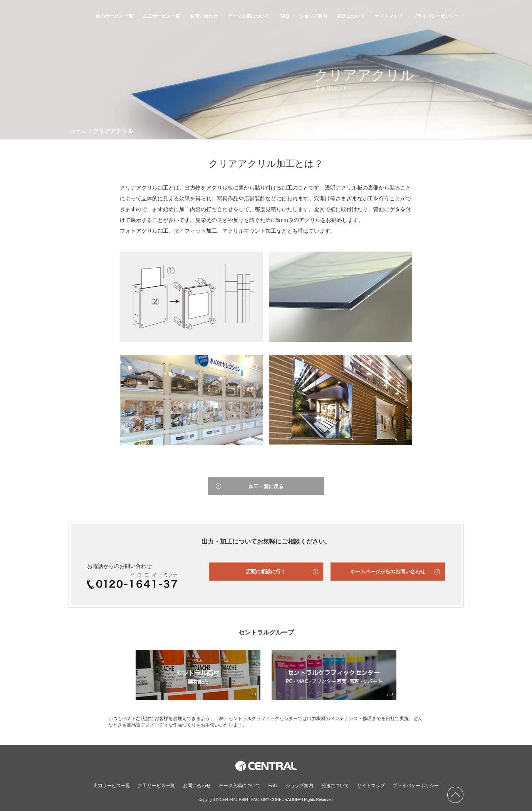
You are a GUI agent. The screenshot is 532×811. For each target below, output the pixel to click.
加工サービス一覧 (161, 16)
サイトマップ (389, 16)
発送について (351, 16)
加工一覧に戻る (266, 486)
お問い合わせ (204, 16)
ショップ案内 (313, 16)
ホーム (78, 131)
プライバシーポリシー (436, 16)
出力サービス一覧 (114, 16)
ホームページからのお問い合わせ (388, 572)
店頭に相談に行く (266, 572)
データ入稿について (248, 16)
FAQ (284, 16)
